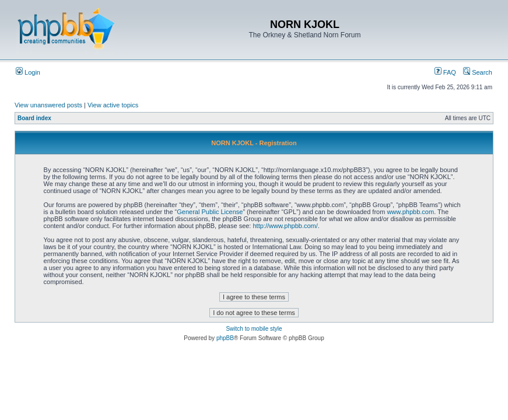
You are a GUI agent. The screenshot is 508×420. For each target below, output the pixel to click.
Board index (34, 118)
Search (478, 72)
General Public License (210, 212)
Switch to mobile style (254, 329)
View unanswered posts (48, 105)
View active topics (113, 105)
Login (28, 72)
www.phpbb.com (410, 212)
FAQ (445, 72)
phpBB (225, 338)
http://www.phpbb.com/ (285, 226)
